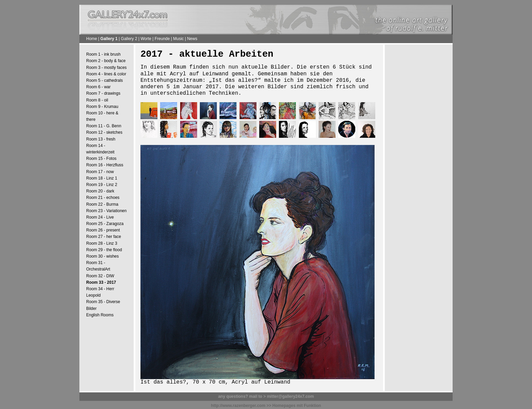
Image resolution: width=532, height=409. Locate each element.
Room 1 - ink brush (103, 54)
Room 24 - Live (100, 217)
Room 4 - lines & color (106, 74)
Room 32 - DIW (100, 276)
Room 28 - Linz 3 (102, 243)
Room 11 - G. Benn (104, 126)
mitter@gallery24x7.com (290, 396)
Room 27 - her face (104, 237)
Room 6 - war (98, 87)
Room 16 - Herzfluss (105, 165)
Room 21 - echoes (103, 198)
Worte (146, 39)
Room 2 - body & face (106, 61)
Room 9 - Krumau (102, 107)
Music (178, 39)
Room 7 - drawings (103, 93)
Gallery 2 (129, 39)
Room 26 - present (103, 230)
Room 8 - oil (97, 100)
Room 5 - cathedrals (104, 80)
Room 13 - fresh (101, 139)
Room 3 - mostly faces (106, 68)
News (192, 39)
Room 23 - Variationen (106, 211)
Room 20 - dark (100, 191)
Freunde (162, 39)
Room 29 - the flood (104, 250)
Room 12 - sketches (104, 132)
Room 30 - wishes (102, 256)
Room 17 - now (100, 172)
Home (92, 39)
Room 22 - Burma (102, 204)
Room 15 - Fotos (101, 159)
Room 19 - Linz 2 (102, 185)
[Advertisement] (419, 153)
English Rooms (100, 315)
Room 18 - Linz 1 (102, 178)
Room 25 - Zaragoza (105, 224)
